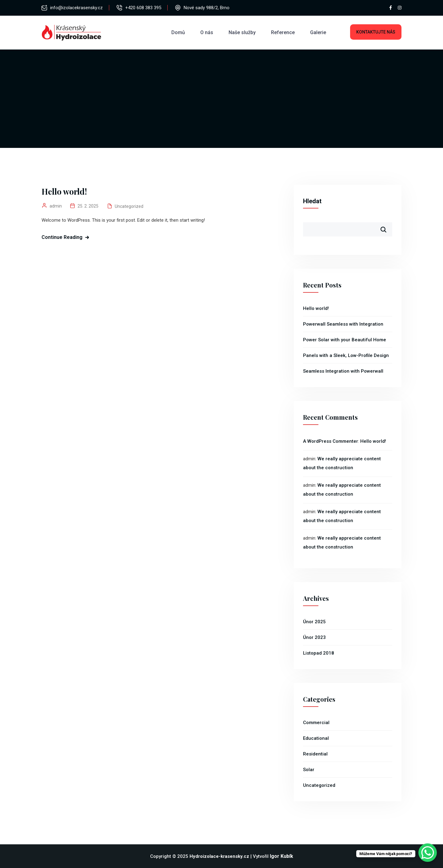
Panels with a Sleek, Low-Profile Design (346, 355)
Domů (178, 32)
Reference (283, 32)
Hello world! (64, 191)
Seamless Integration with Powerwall (343, 371)
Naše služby (242, 32)
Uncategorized (129, 206)
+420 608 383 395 (143, 8)
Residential (315, 754)
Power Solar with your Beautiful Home (345, 340)
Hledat (312, 201)
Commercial (316, 723)
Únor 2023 (314, 637)
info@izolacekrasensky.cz (76, 8)
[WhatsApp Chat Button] (428, 853)
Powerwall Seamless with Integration (343, 324)
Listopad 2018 (319, 653)
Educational (316, 738)
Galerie (318, 32)
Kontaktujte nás (376, 32)
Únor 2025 (314, 622)
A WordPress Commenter (331, 441)
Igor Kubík (281, 856)
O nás (207, 32)
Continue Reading (62, 237)
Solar (309, 770)
